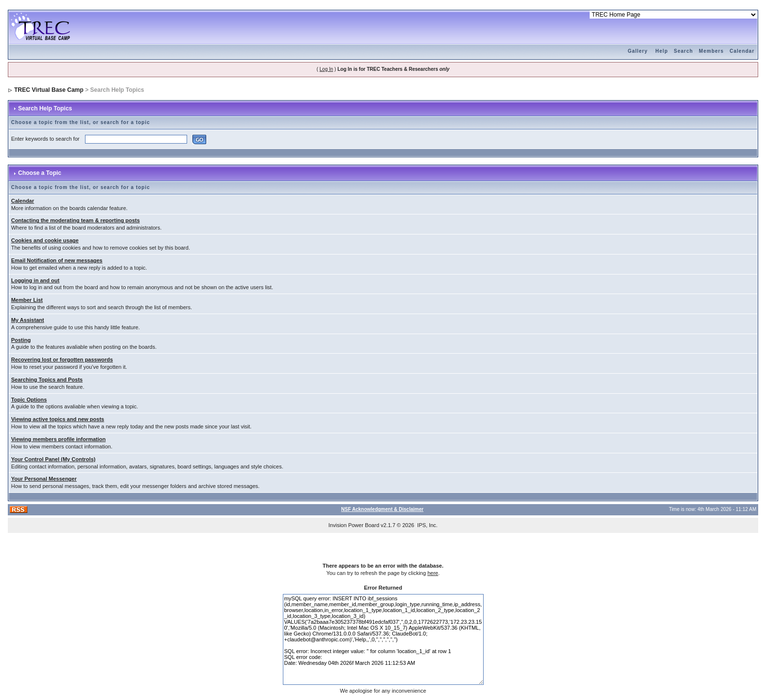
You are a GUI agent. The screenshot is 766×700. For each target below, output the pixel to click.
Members (712, 51)
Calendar (742, 51)
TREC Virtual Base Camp (49, 90)
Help (662, 51)
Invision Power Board (354, 525)
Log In (326, 69)
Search (683, 51)
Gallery (638, 51)
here (433, 573)
